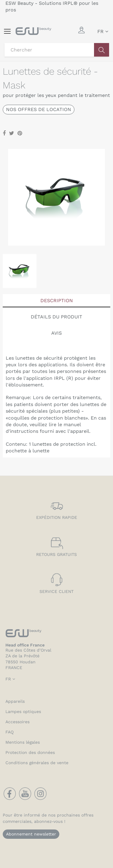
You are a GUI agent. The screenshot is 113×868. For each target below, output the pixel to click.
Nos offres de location (39, 109)
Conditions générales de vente (37, 763)
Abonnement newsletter (31, 834)
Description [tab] (57, 301)
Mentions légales (23, 742)
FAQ (9, 732)
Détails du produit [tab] (56, 317)
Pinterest (20, 133)
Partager (4, 133)
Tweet (12, 133)
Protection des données (30, 752)
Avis (56, 333)
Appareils (15, 701)
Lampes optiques (23, 711)
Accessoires (17, 722)
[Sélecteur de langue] (103, 32)
